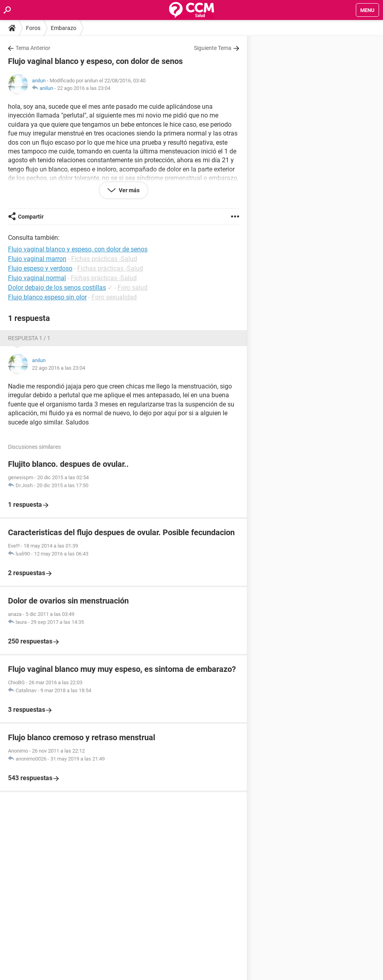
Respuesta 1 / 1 (29, 338)
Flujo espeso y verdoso (40, 268)
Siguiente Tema (213, 48)
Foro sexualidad (114, 297)
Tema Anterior (33, 48)
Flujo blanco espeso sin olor (47, 297)
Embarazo (64, 28)
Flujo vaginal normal (37, 278)
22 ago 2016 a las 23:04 (84, 88)
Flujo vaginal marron (37, 259)
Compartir (31, 217)
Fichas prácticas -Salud (104, 259)
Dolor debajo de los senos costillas (57, 288)
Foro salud (133, 288)
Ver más (129, 190)
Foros (33, 28)
